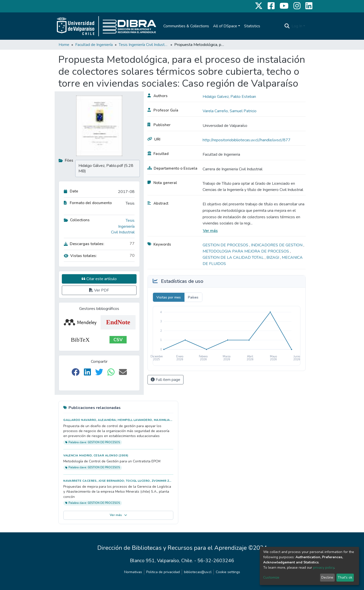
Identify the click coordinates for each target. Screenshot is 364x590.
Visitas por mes (169, 297)
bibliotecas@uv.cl (198, 572)
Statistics (252, 26)
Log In (297, 26)
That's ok (345, 577)
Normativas (133, 572)
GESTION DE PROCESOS (226, 245)
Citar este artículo (99, 279)
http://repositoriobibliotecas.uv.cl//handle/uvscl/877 (247, 140)
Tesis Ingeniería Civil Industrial (144, 45)
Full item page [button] (165, 380)
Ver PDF (99, 290)
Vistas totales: (80, 256)
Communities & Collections (186, 26)
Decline (327, 577)
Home (64, 45)
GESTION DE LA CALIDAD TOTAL (234, 258)
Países (193, 297)
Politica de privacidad (163, 572)
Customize (271, 577)
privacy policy (324, 568)
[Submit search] (287, 26)
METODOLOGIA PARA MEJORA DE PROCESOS (246, 251)
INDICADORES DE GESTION (277, 245)
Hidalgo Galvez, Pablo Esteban (229, 97)
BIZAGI (273, 258)
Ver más (210, 231)
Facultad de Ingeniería (94, 45)
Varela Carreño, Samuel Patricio (230, 111)
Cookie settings (228, 572)
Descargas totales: (84, 244)
